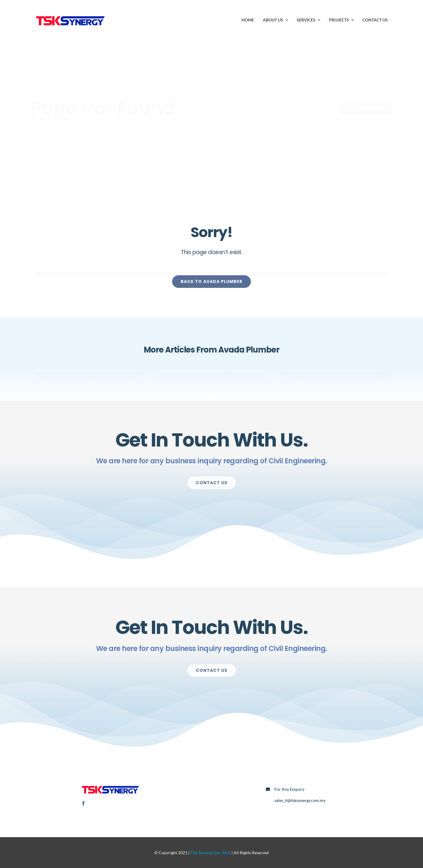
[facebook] (83, 803)
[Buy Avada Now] (360, 109)
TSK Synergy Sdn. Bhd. (210, 853)
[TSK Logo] (70, 14)
